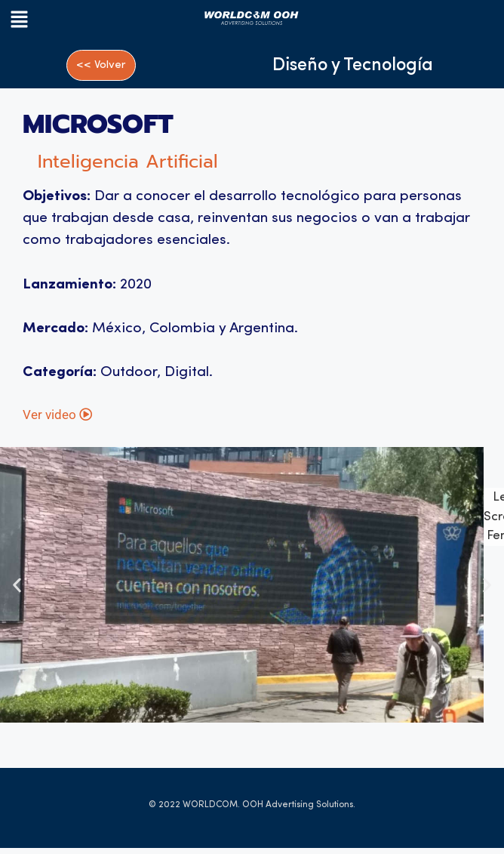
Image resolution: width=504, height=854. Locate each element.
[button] (54, 21)
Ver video (57, 421)
